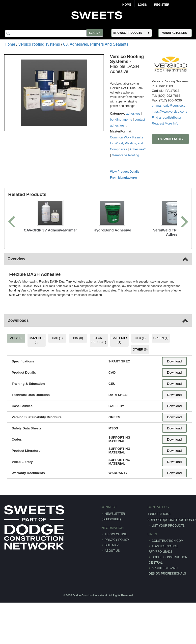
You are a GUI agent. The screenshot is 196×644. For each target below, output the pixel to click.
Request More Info (164, 123)
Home (127, 5)
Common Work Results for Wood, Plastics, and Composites (127, 143)
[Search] (56, 33)
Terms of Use (116, 540)
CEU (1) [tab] (140, 344)
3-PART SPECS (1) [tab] (99, 346)
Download (174, 367)
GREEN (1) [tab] (160, 344)
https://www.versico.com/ (169, 111)
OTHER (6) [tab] (140, 355)
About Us (112, 556)
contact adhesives (123, 125)
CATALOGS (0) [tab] (37, 346)
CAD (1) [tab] (58, 344)
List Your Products (168, 531)
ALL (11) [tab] (17, 344)
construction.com (167, 547)
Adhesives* (119, 155)
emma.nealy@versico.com (170, 105)
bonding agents (122, 119)
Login (143, 5)
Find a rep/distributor (166, 117)
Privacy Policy (117, 546)
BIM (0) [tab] (78, 344)
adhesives (134, 113)
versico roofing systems (39, 44)
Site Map (112, 551)
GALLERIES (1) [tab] (120, 346)
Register (162, 5)
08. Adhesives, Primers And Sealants (96, 44)
